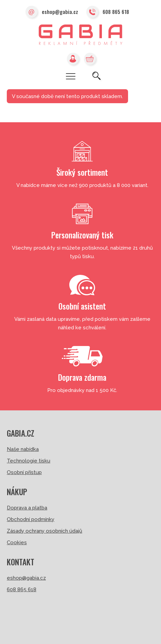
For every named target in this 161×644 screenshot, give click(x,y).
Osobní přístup (24, 472)
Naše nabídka (23, 449)
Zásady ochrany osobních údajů (44, 531)
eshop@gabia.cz (52, 12)
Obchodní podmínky (31, 519)
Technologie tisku (29, 461)
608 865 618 (108, 12)
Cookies (17, 543)
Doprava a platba (27, 508)
